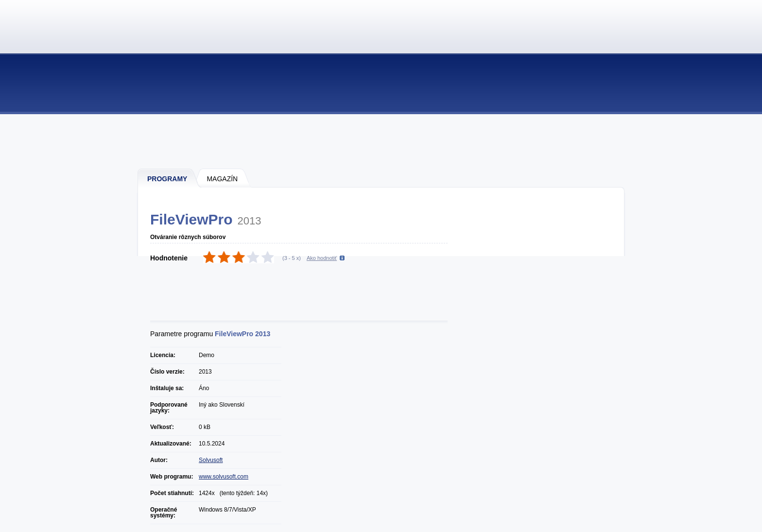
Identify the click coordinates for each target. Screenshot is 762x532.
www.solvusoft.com (224, 477)
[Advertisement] (381, 141)
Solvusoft (211, 460)
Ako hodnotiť (322, 258)
